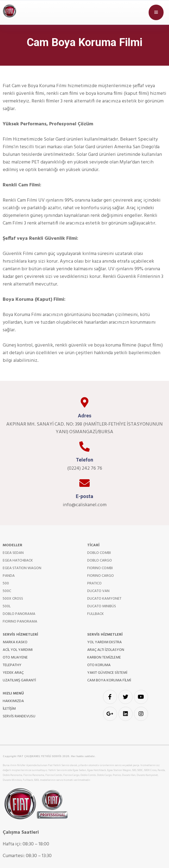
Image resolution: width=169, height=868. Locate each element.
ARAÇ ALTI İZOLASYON (106, 650)
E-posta (84, 496)
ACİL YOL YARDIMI (18, 650)
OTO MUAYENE (15, 658)
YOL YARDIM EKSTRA (104, 642)
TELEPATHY (12, 665)
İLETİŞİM (9, 709)
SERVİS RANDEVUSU (19, 716)
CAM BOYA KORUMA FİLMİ (109, 680)
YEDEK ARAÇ (13, 673)
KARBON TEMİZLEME (104, 658)
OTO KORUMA (99, 665)
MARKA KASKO (15, 642)
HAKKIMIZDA (13, 701)
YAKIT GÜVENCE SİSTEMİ (107, 673)
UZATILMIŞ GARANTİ (19, 680)
